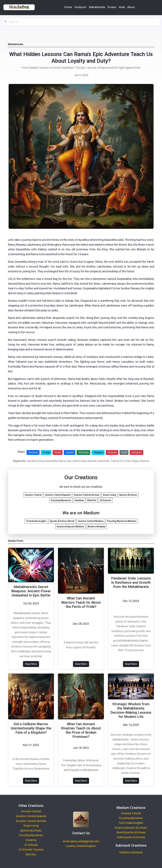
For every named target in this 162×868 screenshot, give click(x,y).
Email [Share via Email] (124, 452)
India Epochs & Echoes (131, 837)
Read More (31, 664)
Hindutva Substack (131, 852)
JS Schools (31, 845)
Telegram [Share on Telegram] (98, 452)
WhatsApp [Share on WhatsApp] (84, 452)
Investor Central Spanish (31, 816)
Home (68, 7)
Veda (122, 7)
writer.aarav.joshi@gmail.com (81, 841)
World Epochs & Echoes (131, 832)
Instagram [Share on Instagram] (137, 452)
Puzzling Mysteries (31, 835)
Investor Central (31, 811)
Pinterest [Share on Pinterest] (112, 452)
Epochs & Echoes (31, 830)
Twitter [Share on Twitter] (46, 452)
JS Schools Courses (31, 850)
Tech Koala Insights (131, 823)
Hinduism (81, 7)
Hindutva (31, 840)
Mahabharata (97, 7)
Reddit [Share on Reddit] (58, 452)
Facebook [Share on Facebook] (33, 452)
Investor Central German (31, 821)
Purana (112, 7)
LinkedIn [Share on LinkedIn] (70, 452)
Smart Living (31, 826)
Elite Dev (31, 854)
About (131, 7)
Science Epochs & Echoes (131, 828)
